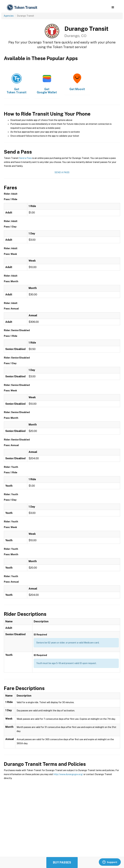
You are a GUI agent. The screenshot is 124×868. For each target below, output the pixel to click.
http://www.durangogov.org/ (68, 774)
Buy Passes (62, 862)
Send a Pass (25, 158)
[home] (23, 7)
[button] (113, 7)
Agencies (9, 16)
